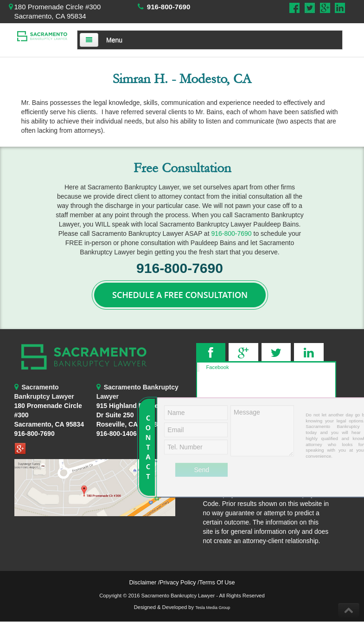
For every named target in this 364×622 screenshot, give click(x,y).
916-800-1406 (117, 434)
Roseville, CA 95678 (128, 415)
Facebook (218, 367)
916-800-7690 (169, 7)
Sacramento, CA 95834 (49, 424)
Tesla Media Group (213, 608)
